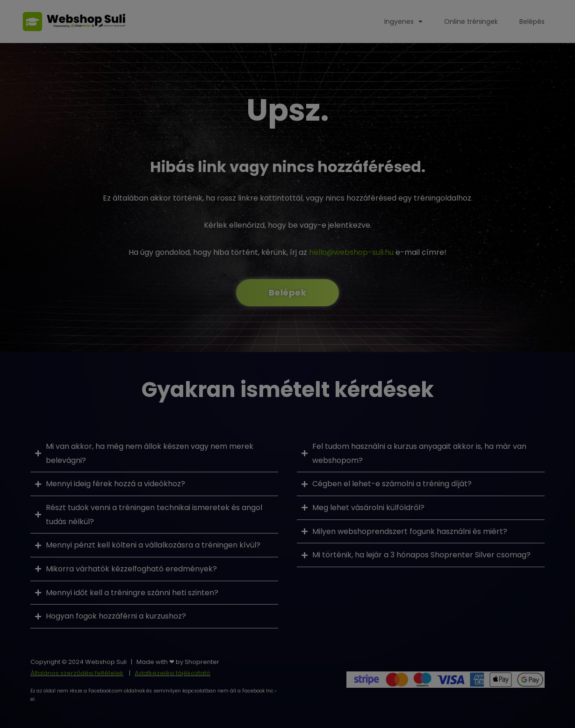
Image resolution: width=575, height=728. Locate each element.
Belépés (532, 22)
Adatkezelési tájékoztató (172, 673)
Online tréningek (471, 22)
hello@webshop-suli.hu (352, 252)
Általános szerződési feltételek (77, 673)
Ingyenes (403, 22)
